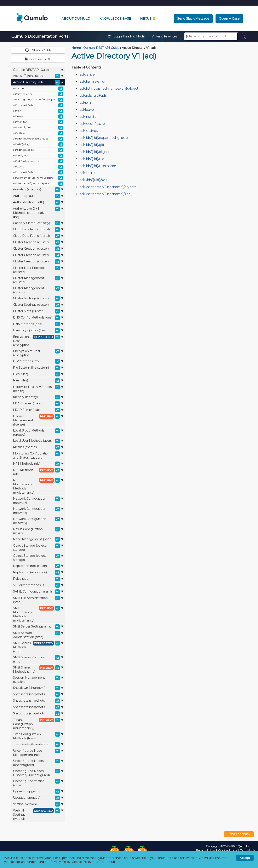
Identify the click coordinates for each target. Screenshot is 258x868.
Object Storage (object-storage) (38, 548)
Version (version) (38, 804)
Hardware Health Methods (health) (38, 389)
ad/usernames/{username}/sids (38, 184)
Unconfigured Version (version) (38, 783)
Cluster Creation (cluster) (38, 242)
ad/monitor (38, 122)
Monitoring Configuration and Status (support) (38, 455)
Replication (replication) (38, 566)
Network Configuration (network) (38, 501)
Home (76, 48)
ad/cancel (38, 89)
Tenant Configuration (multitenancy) (38, 724)
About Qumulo (76, 19)
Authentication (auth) (38, 202)
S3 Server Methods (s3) (38, 585)
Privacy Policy (205, 850)
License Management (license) (38, 420)
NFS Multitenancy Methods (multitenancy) (38, 486)
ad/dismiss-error (38, 94)
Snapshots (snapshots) (38, 694)
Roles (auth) (38, 579)
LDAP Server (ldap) (38, 404)
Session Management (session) (38, 680)
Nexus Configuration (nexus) (38, 531)
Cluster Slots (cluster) (38, 311)
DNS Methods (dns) (38, 324)
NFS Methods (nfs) (38, 464)
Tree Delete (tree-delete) (38, 744)
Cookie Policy (228, 850)
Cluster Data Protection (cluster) (38, 270)
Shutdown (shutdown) (38, 688)
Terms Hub (248, 850)
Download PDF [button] (38, 59)
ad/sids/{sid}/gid (38, 144)
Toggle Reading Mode (126, 36)
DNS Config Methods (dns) (38, 318)
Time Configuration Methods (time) (38, 736)
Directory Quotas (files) (38, 331)
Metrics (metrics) (38, 447)
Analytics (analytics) (38, 190)
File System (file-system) (38, 368)
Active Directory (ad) (38, 82)
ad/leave (38, 117)
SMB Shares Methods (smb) (38, 647)
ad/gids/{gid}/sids (38, 105)
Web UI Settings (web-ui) (38, 815)
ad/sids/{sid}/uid (38, 156)
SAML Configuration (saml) (38, 592)
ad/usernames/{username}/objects (38, 178)
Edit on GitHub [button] (38, 50)
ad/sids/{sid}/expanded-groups (38, 139)
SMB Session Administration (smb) (38, 635)
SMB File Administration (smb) (38, 600)
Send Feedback (239, 834)
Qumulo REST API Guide (38, 70)
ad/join (38, 111)
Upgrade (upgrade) (38, 791)
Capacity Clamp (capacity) (38, 223)
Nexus (148, 19)
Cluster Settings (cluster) (38, 298)
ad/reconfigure (38, 128)
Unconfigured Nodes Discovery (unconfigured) (38, 773)
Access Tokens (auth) (38, 76)
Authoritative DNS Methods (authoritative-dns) (38, 213)
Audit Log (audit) (38, 196)
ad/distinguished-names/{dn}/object (38, 100)
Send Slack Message (193, 19)
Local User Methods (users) (38, 441)
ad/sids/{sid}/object (38, 150)
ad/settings (38, 133)
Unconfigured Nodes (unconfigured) (38, 763)
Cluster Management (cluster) (38, 280)
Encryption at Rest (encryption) (38, 341)
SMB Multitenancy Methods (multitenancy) (38, 614)
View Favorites (165, 36)
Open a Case (229, 19)
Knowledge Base (115, 19)
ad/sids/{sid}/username (38, 161)
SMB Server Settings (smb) (38, 627)
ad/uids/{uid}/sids (38, 172)
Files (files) (38, 374)
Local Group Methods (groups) (38, 432)
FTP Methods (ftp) (38, 361)
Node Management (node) (38, 539)
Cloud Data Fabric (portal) (38, 230)
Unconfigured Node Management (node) (38, 753)
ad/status (38, 167)
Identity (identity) (38, 397)
